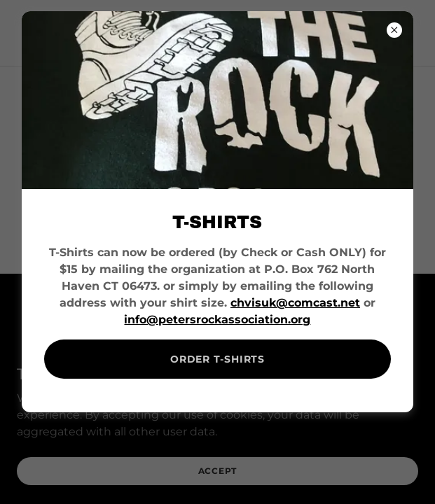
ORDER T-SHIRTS (217, 359)
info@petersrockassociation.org (217, 320)
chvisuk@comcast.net (295, 303)
